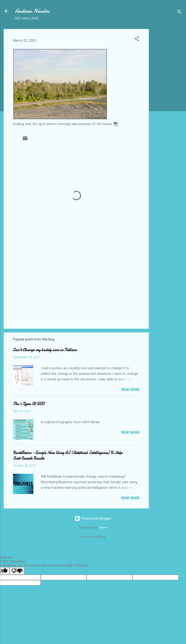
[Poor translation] (17, 571)
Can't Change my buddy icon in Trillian (45, 350)
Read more (130, 390)
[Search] (179, 13)
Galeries (103, 528)
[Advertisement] (167, 98)
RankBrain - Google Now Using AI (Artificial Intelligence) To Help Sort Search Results (68, 456)
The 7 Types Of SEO (29, 404)
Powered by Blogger (93, 518)
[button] (137, 39)
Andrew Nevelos (32, 11)
